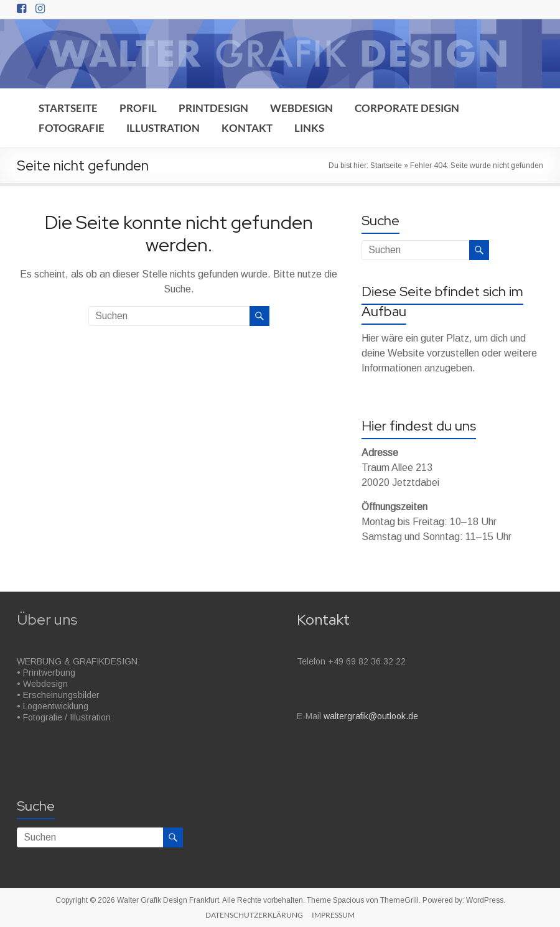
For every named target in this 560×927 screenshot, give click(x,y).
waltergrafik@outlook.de (371, 716)
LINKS (309, 128)
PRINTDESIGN (213, 108)
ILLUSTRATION (163, 128)
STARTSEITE (68, 108)
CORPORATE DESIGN (407, 108)
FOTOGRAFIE (72, 128)
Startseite (386, 165)
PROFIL (138, 108)
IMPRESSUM (333, 915)
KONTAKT (247, 128)
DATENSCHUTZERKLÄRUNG (254, 915)
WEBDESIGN (301, 108)
